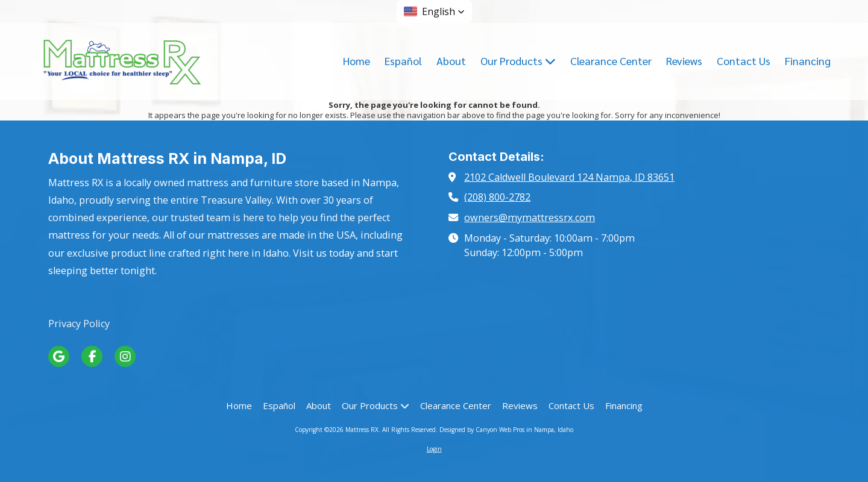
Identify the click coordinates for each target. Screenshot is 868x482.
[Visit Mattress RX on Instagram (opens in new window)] (125, 356)
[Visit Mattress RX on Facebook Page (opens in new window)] (92, 356)
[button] (434, 11)
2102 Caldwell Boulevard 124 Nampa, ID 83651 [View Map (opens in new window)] (569, 177)
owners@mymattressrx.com (530, 218)
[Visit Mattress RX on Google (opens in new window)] (59, 356)
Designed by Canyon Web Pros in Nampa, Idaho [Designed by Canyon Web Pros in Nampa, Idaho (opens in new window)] (506, 430)
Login (434, 449)
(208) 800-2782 (497, 197)
